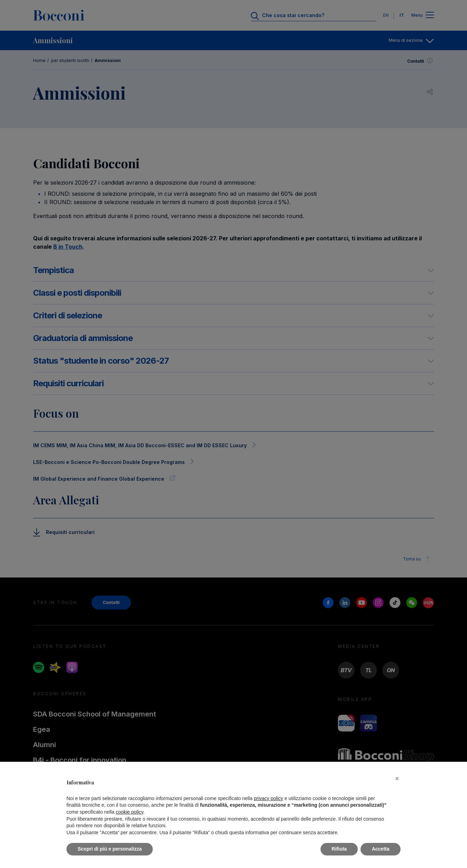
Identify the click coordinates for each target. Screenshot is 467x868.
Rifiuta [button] (339, 849)
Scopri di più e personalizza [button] (110, 849)
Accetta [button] (381, 849)
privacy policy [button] (269, 798)
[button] (397, 778)
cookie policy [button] (130, 812)
